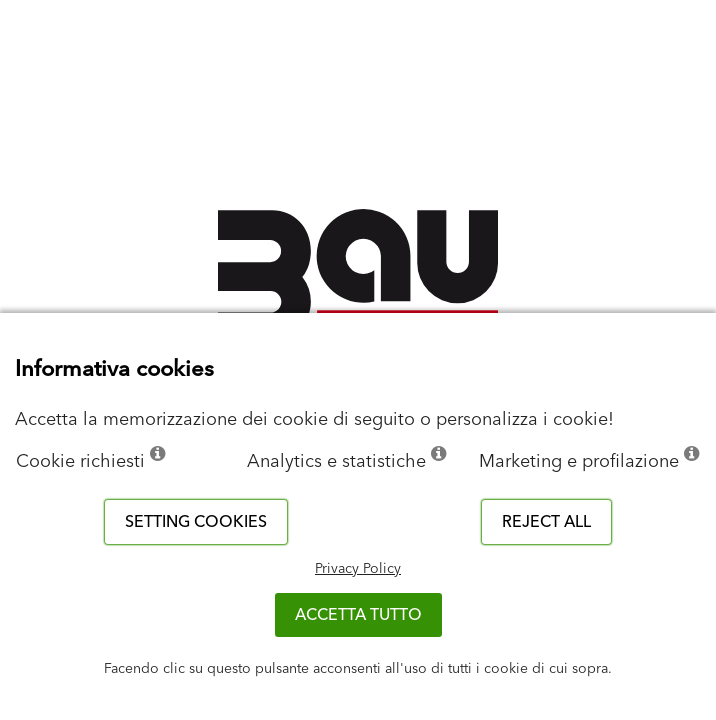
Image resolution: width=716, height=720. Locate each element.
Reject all (546, 522)
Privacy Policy (358, 569)
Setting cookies (196, 522)
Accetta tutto (358, 615)
